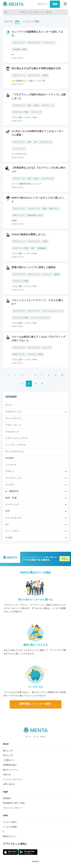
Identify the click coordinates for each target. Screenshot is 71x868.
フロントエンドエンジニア (53, 311)
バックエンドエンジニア (41, 318)
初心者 (45, 75)
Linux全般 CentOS (20, 49)
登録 (55, 4)
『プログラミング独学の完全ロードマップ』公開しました (39, 97)
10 (62, 375)
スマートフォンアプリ (17, 438)
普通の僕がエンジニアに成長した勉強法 (34, 267)
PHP (29, 105)
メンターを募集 (10, 827)
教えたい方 (8, 751)
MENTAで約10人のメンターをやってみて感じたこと (38, 200)
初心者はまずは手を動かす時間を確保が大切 (36, 68)
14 (42, 384)
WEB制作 (10, 458)
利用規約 (7, 798)
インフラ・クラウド (16, 445)
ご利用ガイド (9, 760)
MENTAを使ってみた (35, 215)
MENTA (36, 862)
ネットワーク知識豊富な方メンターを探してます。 (37, 34)
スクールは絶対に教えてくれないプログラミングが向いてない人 (39, 339)
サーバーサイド (13, 418)
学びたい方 (8, 755)
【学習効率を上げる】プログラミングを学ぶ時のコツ (39, 170)
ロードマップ (36, 112)
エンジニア (47, 274)
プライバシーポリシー (13, 808)
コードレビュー (19, 149)
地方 (33, 248)
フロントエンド (13, 425)
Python (36, 179)
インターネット (49, 43)
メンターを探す (10, 822)
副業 (44, 209)
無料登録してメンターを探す (35, 704)
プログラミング (19, 43)
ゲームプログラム (15, 452)
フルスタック (12, 432)
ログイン (42, 4)
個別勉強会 (42, 248)
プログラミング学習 (21, 112)
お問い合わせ (9, 784)
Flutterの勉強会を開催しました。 (30, 234)
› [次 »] (49, 384)
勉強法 (57, 274)
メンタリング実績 (30, 22)
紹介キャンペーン (11, 770)
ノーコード (11, 465)
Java (35, 142)
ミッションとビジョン (13, 779)
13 (36, 384)
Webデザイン (54, 209)
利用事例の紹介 (10, 765)
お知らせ (7, 775)
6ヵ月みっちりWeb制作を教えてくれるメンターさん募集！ (38, 133)
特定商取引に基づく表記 (14, 803)
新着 (17, 22)
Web (29, 142)
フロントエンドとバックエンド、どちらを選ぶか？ (37, 302)
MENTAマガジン (10, 836)
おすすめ (8, 22)
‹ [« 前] (9, 375)
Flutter (45, 241)
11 (22, 384)
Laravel (36, 105)
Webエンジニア (19, 215)
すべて (9, 405)
